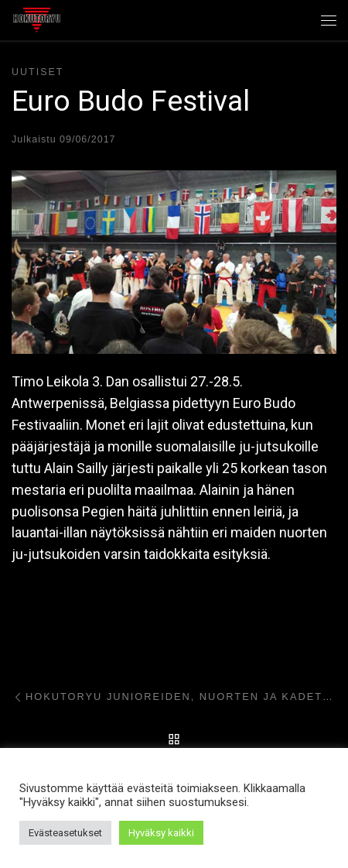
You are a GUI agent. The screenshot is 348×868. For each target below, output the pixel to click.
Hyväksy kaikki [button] (161, 833)
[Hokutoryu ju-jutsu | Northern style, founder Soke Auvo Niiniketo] (37, 19)
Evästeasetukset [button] (65, 833)
